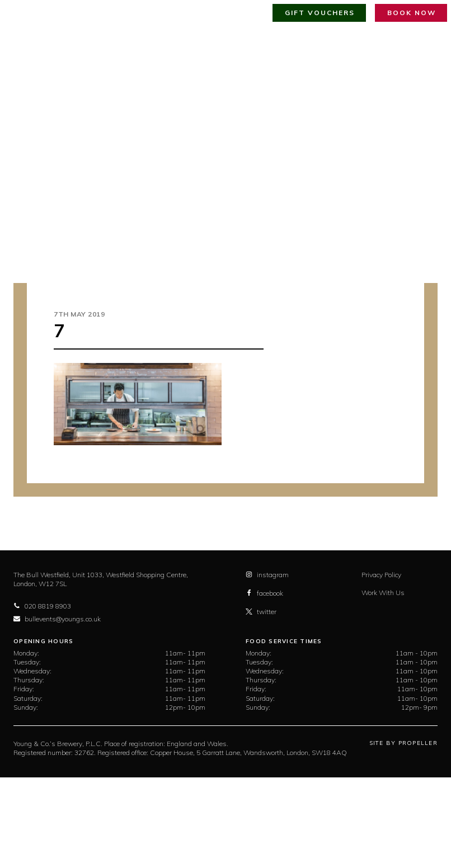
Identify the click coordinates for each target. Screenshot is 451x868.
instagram (267, 575)
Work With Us (383, 593)
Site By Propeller (403, 743)
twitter (261, 612)
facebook (264, 593)
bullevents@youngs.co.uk (57, 619)
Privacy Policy (381, 575)
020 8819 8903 (42, 606)
